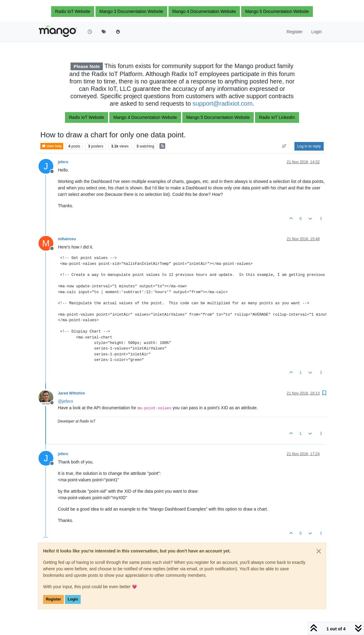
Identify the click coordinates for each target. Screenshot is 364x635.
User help (52, 146)
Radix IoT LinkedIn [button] (277, 117)
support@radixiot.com (222, 103)
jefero (63, 162)
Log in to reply (309, 146)
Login (73, 599)
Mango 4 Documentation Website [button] (204, 11)
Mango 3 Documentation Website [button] (131, 11)
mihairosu (67, 239)
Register (53, 599)
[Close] (319, 551)
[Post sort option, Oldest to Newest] (284, 146)
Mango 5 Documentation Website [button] (277, 11)
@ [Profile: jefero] (65, 401)
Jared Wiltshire (71, 393)
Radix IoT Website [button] (73, 11)
